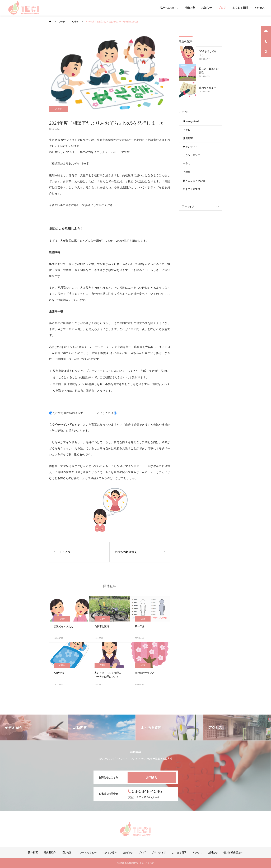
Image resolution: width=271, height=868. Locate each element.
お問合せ (152, 777)
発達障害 (188, 138)
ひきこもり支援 (191, 189)
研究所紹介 (50, 852)
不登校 (187, 130)
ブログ (222, 8)
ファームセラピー (87, 852)
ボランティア (190, 147)
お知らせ (207, 8)
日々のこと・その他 (194, 181)
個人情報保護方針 (233, 852)
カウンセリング (191, 155)
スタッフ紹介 (110, 852)
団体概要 (33, 852)
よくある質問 (240, 8)
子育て (187, 164)
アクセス (259, 8)
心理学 (59, 109)
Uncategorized (191, 121)
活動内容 (190, 8)
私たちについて (169, 8)
